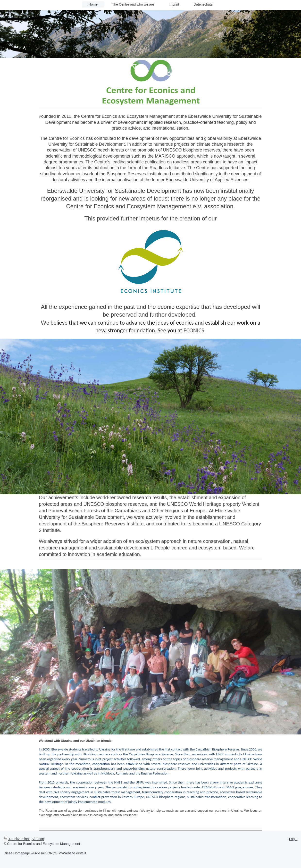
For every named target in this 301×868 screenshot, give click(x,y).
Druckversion (17, 839)
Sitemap (38, 839)
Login (293, 839)
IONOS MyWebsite (61, 853)
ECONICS (194, 330)
